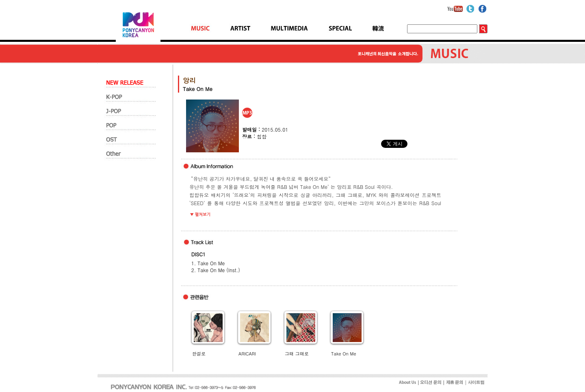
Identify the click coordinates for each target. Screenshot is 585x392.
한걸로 (199, 354)
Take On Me (343, 354)
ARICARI (247, 354)
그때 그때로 (297, 354)
